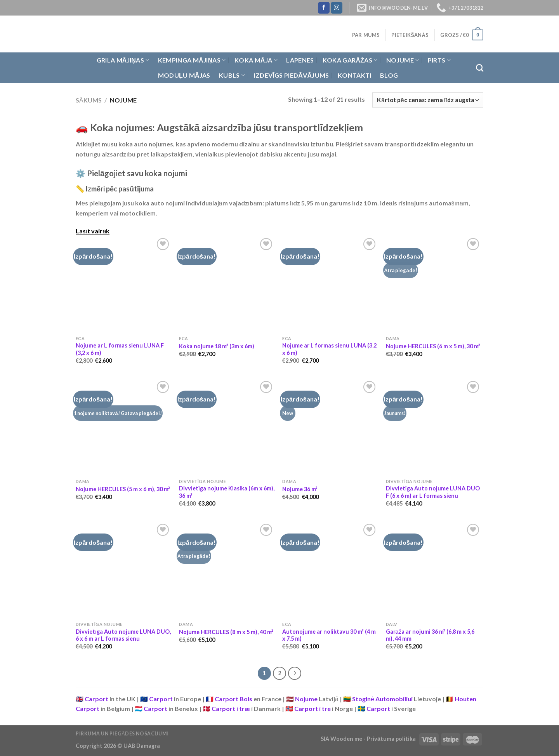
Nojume (403, 60)
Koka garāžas (350, 60)
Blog (389, 75)
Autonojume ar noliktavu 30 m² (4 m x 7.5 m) (329, 635)
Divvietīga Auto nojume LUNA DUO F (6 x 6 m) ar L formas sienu (433, 492)
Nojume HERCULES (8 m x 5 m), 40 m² (226, 632)
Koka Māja (256, 60)
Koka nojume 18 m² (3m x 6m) (217, 346)
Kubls (232, 75)
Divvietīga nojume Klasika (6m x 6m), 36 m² (227, 492)
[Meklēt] (480, 68)
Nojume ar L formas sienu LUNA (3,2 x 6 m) (329, 349)
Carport (96, 699)
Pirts (439, 60)
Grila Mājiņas (123, 60)
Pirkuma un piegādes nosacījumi (122, 734)
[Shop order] (428, 100)
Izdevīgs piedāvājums (292, 75)
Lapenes (300, 60)
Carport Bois (233, 699)
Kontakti (355, 75)
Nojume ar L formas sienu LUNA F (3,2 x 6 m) (120, 349)
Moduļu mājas (184, 75)
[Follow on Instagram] (337, 8)
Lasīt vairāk (93, 231)
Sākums (89, 100)
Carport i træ (231, 708)
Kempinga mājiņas (192, 60)
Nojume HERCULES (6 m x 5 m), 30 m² (433, 346)
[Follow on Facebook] (324, 8)
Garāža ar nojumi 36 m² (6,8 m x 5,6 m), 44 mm (430, 635)
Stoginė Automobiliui (382, 699)
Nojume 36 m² (300, 489)
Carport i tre (312, 708)
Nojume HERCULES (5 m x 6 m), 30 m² (123, 489)
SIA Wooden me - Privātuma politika (369, 739)
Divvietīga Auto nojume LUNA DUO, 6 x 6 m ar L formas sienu (123, 635)
